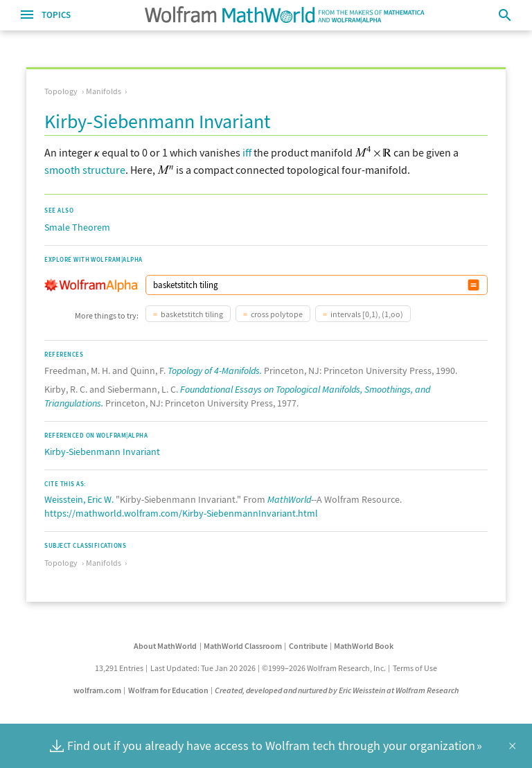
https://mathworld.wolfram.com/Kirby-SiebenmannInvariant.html (181, 513)
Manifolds (104, 91)
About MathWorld (165, 646)
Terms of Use (415, 668)
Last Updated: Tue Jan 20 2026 (203, 668)
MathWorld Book (364, 646)
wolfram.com (97, 690)
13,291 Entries (119, 668)
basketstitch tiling (192, 314)
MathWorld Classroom (243, 646)
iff (247, 152)
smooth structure (85, 170)
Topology (61, 91)
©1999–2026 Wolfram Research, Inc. (324, 668)
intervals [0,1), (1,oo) (367, 314)
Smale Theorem (77, 227)
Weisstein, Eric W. (79, 499)
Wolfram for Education (168, 690)
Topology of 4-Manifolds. (215, 370)
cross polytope (277, 314)
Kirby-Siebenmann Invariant (102, 452)
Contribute (308, 646)
